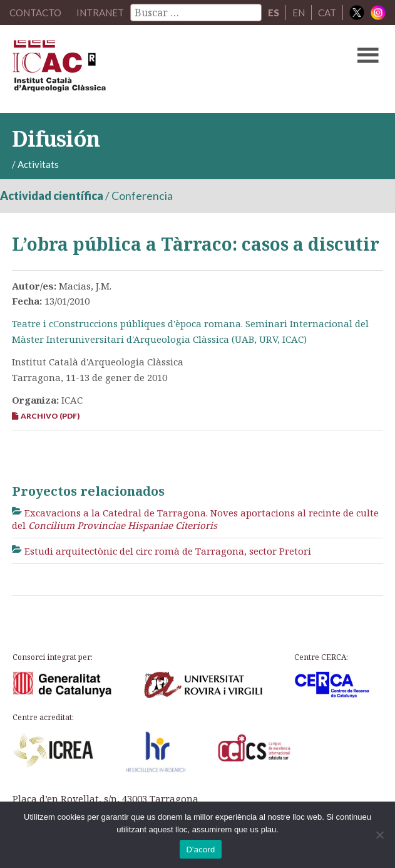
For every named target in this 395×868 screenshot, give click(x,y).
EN (299, 13)
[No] (379, 835)
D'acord (200, 850)
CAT (327, 13)
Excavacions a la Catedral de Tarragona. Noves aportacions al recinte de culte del (196, 519)
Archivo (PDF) (46, 416)
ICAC (158, 69)
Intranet (100, 13)
